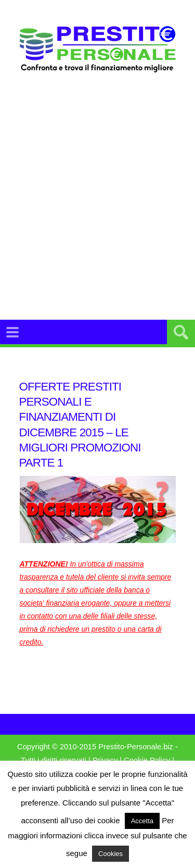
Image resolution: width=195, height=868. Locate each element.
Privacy (105, 760)
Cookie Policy (147, 760)
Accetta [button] (142, 821)
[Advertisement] (97, 209)
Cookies (110, 854)
